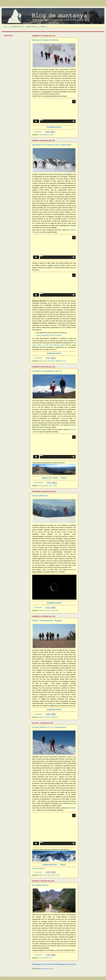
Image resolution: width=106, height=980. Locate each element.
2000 (41, 875)
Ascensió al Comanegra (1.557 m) (47, 371)
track (51, 486)
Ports (51, 958)
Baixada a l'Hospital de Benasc (46, 40)
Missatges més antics (66, 964)
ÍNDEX (43, 26)
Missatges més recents (42, 964)
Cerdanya (42, 610)
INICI (5, 26)
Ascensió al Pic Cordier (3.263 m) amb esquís (52, 145)
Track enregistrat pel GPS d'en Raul (49, 335)
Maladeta (46, 135)
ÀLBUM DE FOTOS (54, 127)
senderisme (54, 717)
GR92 (41, 717)
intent (52, 610)
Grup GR (47, 717)
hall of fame (51, 361)
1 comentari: (38, 132)
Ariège (45, 875)
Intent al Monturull (40, 496)
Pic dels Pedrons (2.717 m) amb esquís (49, 727)
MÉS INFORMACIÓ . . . (40, 869)
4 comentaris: (38, 607)
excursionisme (44, 486)
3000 (41, 361)
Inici (55, 964)
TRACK (64, 478)
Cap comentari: (39, 483)
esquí (41, 135)
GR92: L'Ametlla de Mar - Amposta (47, 621)
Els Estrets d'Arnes (40, 885)
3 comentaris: (38, 358)
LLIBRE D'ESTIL (31, 26)
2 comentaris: (38, 714)
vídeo (52, 135)
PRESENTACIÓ (16, 26)
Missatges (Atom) (48, 969)
